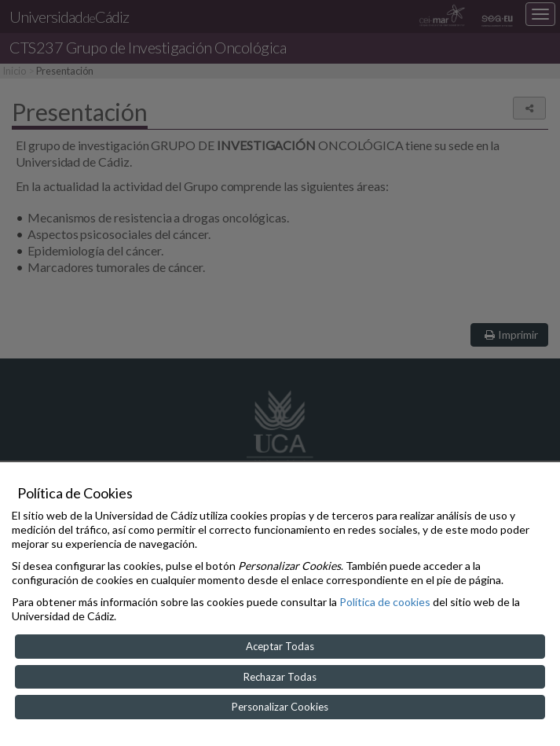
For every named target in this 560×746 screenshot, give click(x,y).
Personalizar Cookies (280, 707)
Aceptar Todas (280, 646)
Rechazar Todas (280, 677)
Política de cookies (385, 602)
